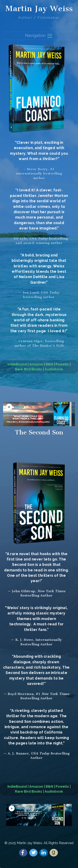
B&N (49, 364)
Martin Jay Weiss (39, 9)
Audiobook (54, 369)
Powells (62, 364)
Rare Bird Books (29, 369)
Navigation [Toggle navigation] (39, 36)
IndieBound (17, 364)
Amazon (36, 364)
